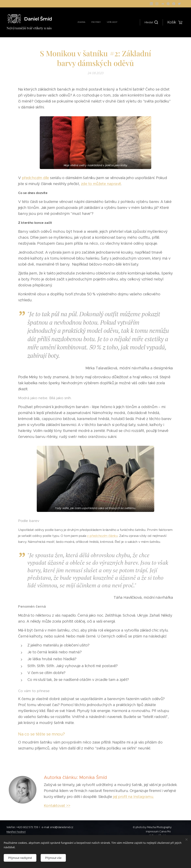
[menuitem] (95, 22)
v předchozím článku (102, 536)
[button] (151, 22)
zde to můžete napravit (101, 184)
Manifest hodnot (16, 832)
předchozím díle (35, 178)
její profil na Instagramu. (134, 797)
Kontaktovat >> (57, 806)
